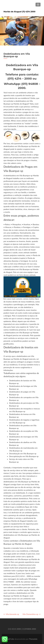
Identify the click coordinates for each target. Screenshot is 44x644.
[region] (22, 31)
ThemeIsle (33, 639)
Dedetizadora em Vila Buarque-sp (17, 55)
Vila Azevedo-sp (11, 614)
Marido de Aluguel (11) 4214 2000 (19, 12)
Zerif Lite (11, 639)
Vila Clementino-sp (31, 614)
